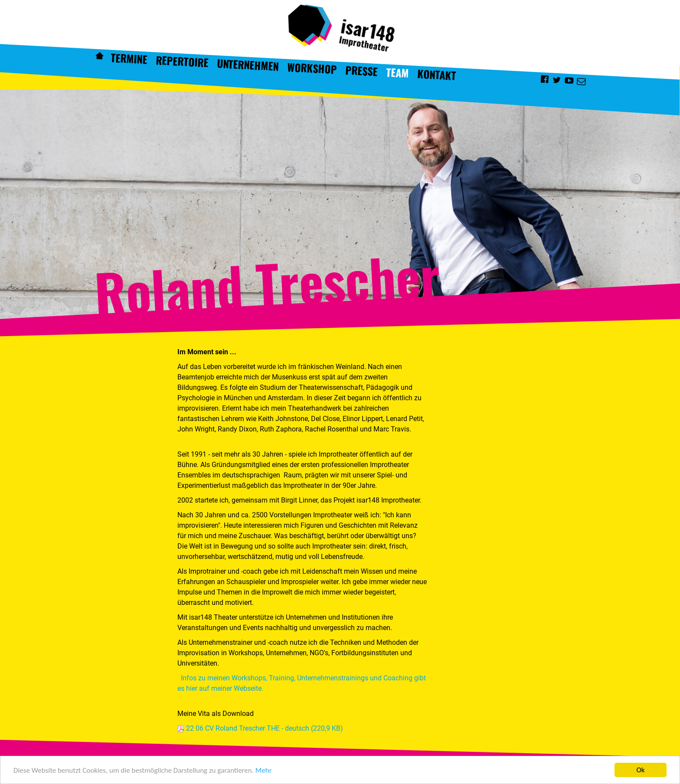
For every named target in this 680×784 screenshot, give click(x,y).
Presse (362, 71)
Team (398, 73)
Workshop (312, 68)
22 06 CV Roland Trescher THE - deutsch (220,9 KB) (265, 728)
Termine (129, 59)
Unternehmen (248, 65)
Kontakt (437, 75)
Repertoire (182, 61)
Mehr (264, 771)
